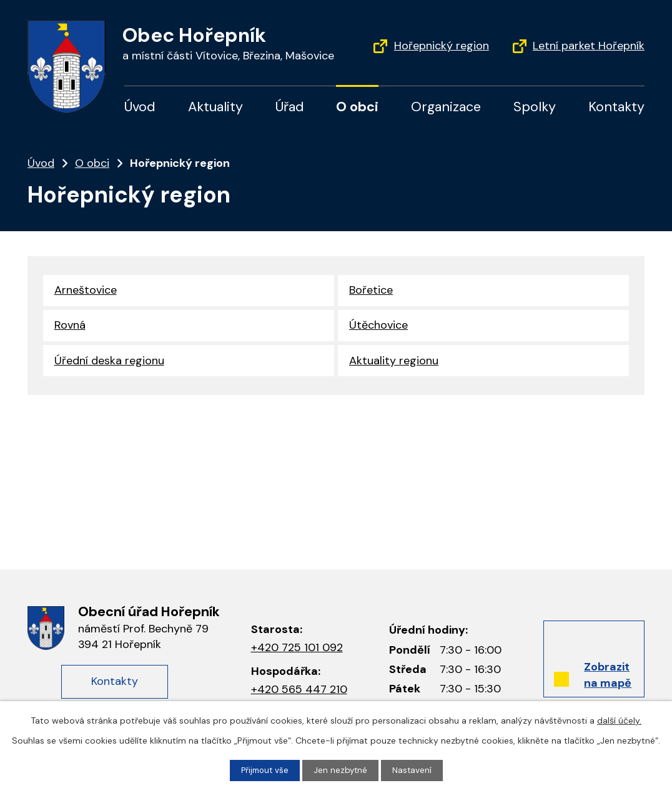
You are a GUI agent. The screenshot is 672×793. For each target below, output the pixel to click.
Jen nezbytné (342, 770)
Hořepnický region (442, 46)
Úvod (140, 107)
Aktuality (215, 107)
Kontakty (616, 107)
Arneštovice (86, 291)
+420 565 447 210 (299, 689)
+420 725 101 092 (297, 647)
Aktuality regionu (394, 364)
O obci (357, 107)
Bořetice (371, 291)
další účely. (619, 720)
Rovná (70, 327)
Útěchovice (378, 327)
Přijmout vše (264, 770)
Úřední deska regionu (109, 364)
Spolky (535, 107)
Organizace (446, 107)
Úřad (290, 107)
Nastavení (414, 770)
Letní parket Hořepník (589, 46)
